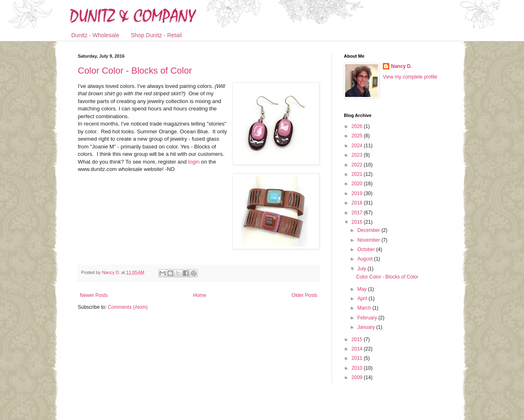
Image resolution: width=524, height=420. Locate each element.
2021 (358, 174)
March (365, 308)
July (363, 269)
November (369, 240)
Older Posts (304, 295)
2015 (358, 339)
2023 (358, 155)
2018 (358, 203)
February (368, 318)
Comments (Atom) (128, 307)
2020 (358, 184)
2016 (358, 222)
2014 (358, 349)
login (193, 162)
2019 (358, 193)
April (363, 299)
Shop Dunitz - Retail (157, 35)
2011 (358, 358)
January (367, 327)
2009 (358, 377)
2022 (358, 165)
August (366, 259)
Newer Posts (94, 295)
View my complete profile (410, 77)
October (367, 249)
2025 (358, 136)
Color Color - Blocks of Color (135, 71)
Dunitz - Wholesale (95, 35)
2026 (358, 126)
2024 (358, 146)
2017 (358, 213)
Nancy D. (401, 66)
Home (200, 295)
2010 (358, 368)
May (363, 289)
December (369, 230)
